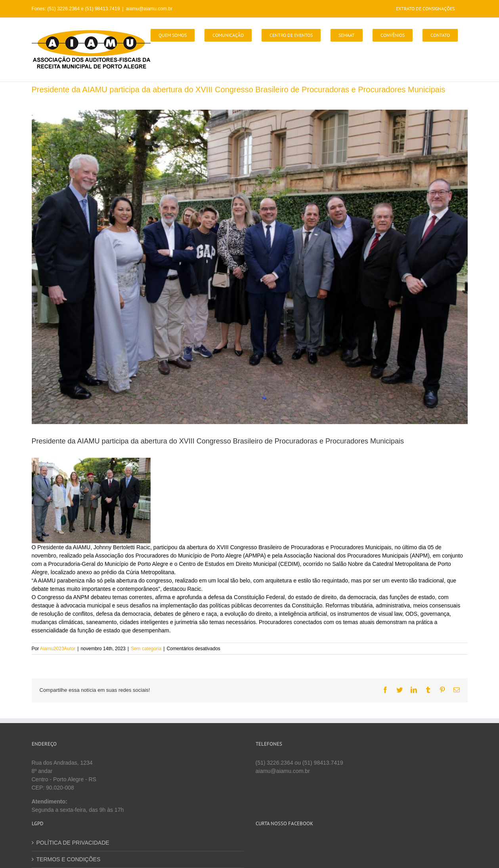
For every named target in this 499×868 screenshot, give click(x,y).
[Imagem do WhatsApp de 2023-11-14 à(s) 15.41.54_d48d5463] (250, 267)
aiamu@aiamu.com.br (149, 9)
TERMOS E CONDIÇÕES (69, 859)
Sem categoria (146, 649)
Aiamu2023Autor (58, 649)
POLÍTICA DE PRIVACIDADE (73, 843)
